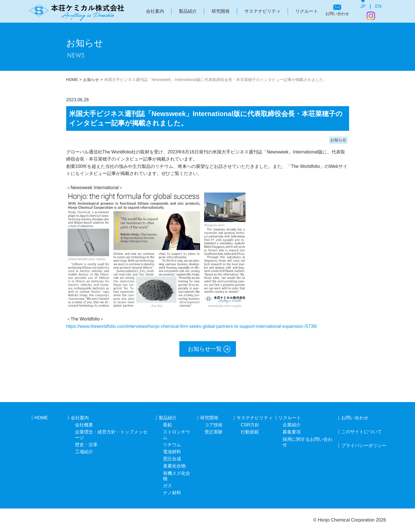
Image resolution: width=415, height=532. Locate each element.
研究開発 (221, 11)
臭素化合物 (174, 466)
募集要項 (292, 432)
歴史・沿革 (86, 445)
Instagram (371, 16)
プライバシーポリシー (364, 446)
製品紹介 (188, 11)
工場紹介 (84, 452)
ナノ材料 (172, 493)
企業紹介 (292, 425)
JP (363, 7)
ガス (167, 486)
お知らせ (91, 80)
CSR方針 (250, 425)
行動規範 (250, 432)
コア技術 (214, 425)
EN (378, 7)
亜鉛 (167, 425)
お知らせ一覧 (205, 349)
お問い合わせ (337, 14)
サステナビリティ (263, 11)
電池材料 (172, 452)
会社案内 (155, 11)
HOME (72, 80)
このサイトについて (362, 432)
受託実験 (214, 432)
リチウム (172, 445)
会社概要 (84, 425)
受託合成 (172, 459)
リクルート (307, 11)
